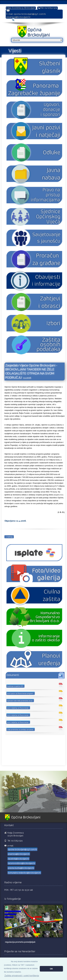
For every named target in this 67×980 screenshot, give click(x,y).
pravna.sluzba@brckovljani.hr (21, 868)
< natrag (9, 537)
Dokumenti (13, 675)
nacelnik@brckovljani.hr (18, 859)
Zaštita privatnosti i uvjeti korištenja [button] (22, 976)
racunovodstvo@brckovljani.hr (22, 863)
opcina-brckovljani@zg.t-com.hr (30, 14)
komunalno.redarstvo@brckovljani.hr (24, 873)
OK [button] (51, 969)
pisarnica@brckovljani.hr (18, 17)
